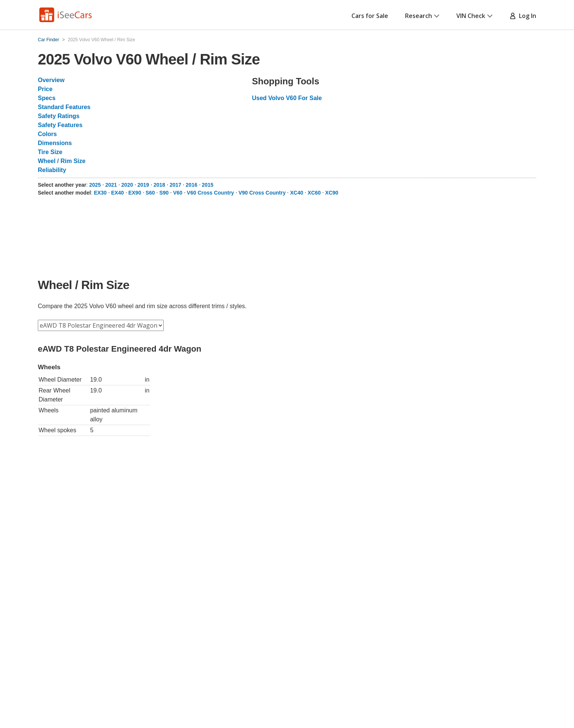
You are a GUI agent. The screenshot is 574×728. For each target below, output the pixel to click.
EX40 (117, 193)
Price (45, 89)
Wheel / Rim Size (62, 161)
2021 (111, 185)
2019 (143, 185)
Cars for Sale (370, 16)
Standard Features (64, 107)
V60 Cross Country (211, 193)
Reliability (52, 170)
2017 (176, 185)
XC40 (297, 193)
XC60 (314, 193)
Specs (47, 98)
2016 (192, 185)
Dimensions (55, 143)
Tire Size (50, 152)
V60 (178, 193)
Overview (51, 80)
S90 (164, 193)
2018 (159, 185)
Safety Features (60, 125)
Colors (47, 134)
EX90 (135, 193)
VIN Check (475, 16)
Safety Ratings (59, 116)
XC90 (332, 193)
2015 (208, 185)
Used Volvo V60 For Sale (287, 98)
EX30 (100, 193)
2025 (95, 185)
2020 (127, 185)
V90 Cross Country (262, 193)
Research (422, 16)
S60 (150, 193)
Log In (523, 16)
